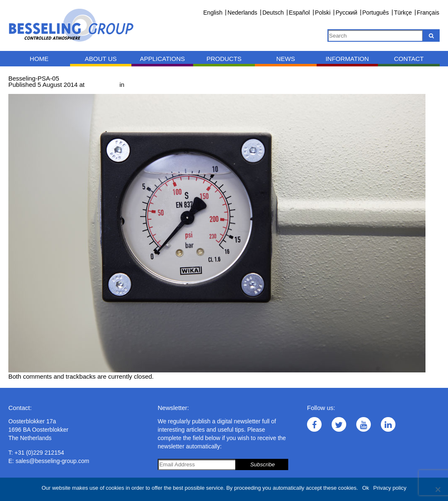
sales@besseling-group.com (52, 461)
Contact (409, 59)
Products (224, 59)
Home (39, 59)
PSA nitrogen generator (159, 85)
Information (347, 59)
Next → (53, 91)
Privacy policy (390, 488)
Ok (366, 488)
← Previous (25, 91)
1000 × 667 (102, 85)
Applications (162, 59)
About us (101, 59)
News (286, 59)
